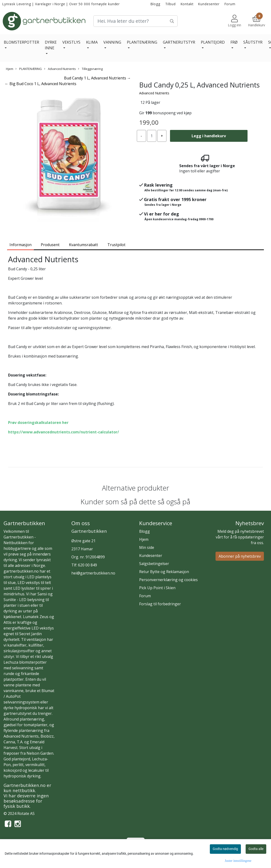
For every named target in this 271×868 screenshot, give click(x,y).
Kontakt (187, 4)
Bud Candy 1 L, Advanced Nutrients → (97, 78)
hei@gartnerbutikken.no (93, 573)
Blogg (155, 4)
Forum (230, 4)
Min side (147, 547)
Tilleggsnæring (90, 69)
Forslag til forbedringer (160, 604)
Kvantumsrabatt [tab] (83, 245)
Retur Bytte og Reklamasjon (164, 572)
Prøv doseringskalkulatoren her (38, 423)
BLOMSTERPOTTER (21, 42)
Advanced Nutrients (60, 69)
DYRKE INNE (51, 45)
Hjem (10, 69)
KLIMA (92, 42)
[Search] (135, 21)
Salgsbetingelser (154, 564)
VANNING (112, 42)
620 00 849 (87, 565)
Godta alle (256, 849)
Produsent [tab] (50, 245)
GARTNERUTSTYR (179, 42)
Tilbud (170, 4)
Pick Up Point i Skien (157, 588)
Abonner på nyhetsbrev (240, 556)
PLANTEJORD (213, 42)
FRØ (234, 42)
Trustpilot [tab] (116, 245)
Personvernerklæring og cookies (168, 580)
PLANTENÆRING (142, 42)
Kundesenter (209, 4)
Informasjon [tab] (21, 245)
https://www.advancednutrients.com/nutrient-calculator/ (64, 432)
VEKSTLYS (71, 42)
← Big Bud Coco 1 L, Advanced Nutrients (41, 84)
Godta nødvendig (225, 849)
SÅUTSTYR (253, 42)
